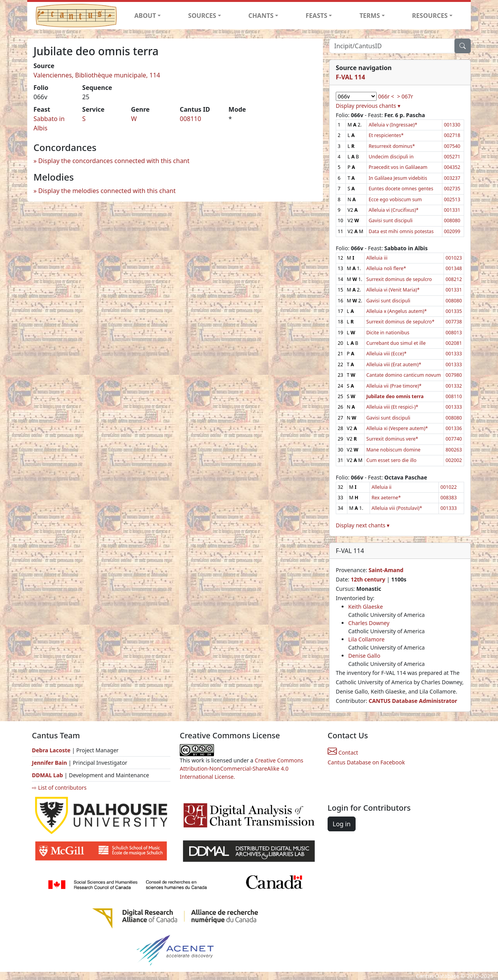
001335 (454, 311)
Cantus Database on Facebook (366, 762)
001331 (452, 210)
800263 (454, 450)
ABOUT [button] (145, 16)
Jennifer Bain (50, 763)
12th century (368, 579)
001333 (454, 354)
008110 (190, 119)
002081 (454, 343)
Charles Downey (369, 623)
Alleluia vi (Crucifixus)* (393, 210)
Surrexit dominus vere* (392, 439)
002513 (452, 199)
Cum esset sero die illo (391, 460)
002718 (452, 135)
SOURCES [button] (202, 16)
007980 (454, 375)
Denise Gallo (364, 656)
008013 (454, 333)
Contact (343, 753)
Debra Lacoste (51, 750)
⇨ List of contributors (59, 788)
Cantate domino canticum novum (403, 375)
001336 (454, 428)
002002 (454, 460)
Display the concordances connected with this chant (114, 161)
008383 (449, 498)
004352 (452, 167)
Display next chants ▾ (363, 525)
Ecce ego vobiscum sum (395, 199)
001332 (454, 386)
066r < (386, 96)
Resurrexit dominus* (392, 146)
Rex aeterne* (386, 498)
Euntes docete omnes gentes (401, 189)
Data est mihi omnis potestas (401, 231)
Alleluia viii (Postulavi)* (397, 508)
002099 (452, 231)
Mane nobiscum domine (393, 450)
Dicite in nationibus (388, 333)
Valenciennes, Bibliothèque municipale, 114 (97, 75)
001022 (449, 487)
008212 (454, 279)
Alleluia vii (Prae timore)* (394, 386)
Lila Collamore (366, 639)
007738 (454, 322)
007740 (454, 439)
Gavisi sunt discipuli (390, 220)
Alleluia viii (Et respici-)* (392, 407)
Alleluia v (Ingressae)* (393, 125)
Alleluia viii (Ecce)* (386, 354)
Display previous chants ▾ (368, 106)
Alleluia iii (377, 258)
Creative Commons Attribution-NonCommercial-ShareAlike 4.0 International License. (242, 768)
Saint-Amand (386, 570)
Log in (342, 824)
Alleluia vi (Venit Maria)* (393, 290)
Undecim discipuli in (391, 157)
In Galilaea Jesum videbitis (398, 178)
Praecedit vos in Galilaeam (398, 167)
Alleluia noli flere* (386, 268)
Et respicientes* (386, 135)
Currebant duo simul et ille (396, 343)
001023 (454, 258)
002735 (452, 189)
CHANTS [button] (261, 16)
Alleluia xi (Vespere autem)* (397, 428)
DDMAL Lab (47, 775)
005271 (452, 157)
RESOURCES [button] (430, 16)
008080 (452, 220)
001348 (454, 268)
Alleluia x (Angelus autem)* (396, 311)
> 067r (405, 96)
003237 (452, 178)
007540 (452, 146)
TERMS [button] (370, 16)
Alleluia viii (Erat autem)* (394, 364)
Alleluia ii (381, 487)
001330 (452, 125)
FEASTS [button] (317, 16)
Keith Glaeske (366, 607)
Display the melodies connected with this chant (107, 191)
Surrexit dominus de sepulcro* (400, 322)
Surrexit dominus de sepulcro (399, 279)
